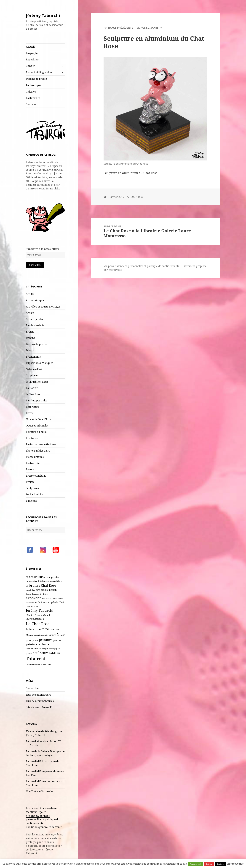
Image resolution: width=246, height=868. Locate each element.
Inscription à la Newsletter (42, 808)
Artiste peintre (35, 319)
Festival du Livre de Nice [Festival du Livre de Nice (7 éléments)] (52, 598)
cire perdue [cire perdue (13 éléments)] (42, 590)
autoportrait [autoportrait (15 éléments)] (32, 581)
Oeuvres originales (37, 426)
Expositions (33, 59)
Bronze (30, 332)
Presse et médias (36, 476)
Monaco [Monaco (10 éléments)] (30, 635)
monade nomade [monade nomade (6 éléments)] (41, 635)
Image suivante (148, 28)
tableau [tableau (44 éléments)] (55, 653)
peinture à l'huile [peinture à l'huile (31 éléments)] (37, 644)
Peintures (32, 438)
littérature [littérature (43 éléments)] (33, 629)
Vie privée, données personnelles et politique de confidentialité (43, 819)
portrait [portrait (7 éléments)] (29, 653)
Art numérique (35, 300)
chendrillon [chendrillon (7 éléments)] (31, 590)
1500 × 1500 (136, 197)
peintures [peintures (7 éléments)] (57, 640)
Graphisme (32, 375)
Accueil (30, 47)
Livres (30, 413)
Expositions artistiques (39, 363)
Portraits (31, 469)
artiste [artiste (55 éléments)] (38, 577)
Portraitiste (33, 463)
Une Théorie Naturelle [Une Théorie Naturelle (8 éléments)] (36, 664)
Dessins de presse (36, 79)
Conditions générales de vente (44, 827)
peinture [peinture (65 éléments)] (46, 640)
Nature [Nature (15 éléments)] (52, 635)
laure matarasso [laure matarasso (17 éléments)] (35, 619)
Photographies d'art (38, 451)
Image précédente (120, 28)
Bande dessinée (35, 325)
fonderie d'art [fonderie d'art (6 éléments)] (32, 602)
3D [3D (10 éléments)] (27, 577)
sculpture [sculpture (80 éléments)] (41, 653)
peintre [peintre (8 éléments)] (35, 640)
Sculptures (32, 488)
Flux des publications (39, 695)
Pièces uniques (35, 457)
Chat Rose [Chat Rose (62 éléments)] (48, 585)
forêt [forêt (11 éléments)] (40, 602)
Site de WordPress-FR (39, 707)
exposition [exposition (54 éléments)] (34, 598)
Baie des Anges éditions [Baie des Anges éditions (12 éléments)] (51, 581)
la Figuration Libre (37, 382)
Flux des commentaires (40, 701)
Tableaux (31, 501)
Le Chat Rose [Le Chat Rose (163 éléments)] (38, 624)
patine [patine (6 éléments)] (29, 641)
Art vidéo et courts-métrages (43, 307)
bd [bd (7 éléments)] (27, 586)
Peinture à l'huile (36, 432)
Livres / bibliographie (39, 72)
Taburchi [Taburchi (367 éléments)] (36, 659)
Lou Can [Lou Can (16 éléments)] (54, 629)
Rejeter (209, 864)
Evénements (33, 357)
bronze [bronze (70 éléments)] (35, 585)
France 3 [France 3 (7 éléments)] (47, 602)
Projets (30, 482)
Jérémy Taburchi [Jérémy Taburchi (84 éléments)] (40, 610)
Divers (30, 350)
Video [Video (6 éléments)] (49, 664)
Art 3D (30, 294)
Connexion (32, 688)
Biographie (32, 53)
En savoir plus (235, 864)
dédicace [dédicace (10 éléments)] (44, 594)
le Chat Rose (33, 394)
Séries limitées (35, 494)
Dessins (30, 338)
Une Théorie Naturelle (39, 791)
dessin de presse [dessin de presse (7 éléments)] (33, 594)
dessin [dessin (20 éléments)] (53, 590)
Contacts (31, 104)
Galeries (31, 92)
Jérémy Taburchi (43, 15)
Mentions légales (36, 812)
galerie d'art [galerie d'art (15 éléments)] (57, 602)
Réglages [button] (221, 864)
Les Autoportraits (36, 400)
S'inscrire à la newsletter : (42, 249)
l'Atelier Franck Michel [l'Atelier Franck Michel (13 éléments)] (38, 615)
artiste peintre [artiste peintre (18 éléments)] (51, 577)
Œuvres (30, 66)
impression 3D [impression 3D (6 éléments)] (32, 606)
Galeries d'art (34, 369)
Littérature (33, 407)
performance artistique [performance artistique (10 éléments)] (37, 648)
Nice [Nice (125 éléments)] (61, 634)
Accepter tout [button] (195, 864)
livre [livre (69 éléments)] (45, 629)
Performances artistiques (41, 444)
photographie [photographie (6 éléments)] (55, 649)
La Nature (32, 388)
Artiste (30, 313)
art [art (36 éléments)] (31, 577)
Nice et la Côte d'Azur (39, 419)
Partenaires (33, 98)
